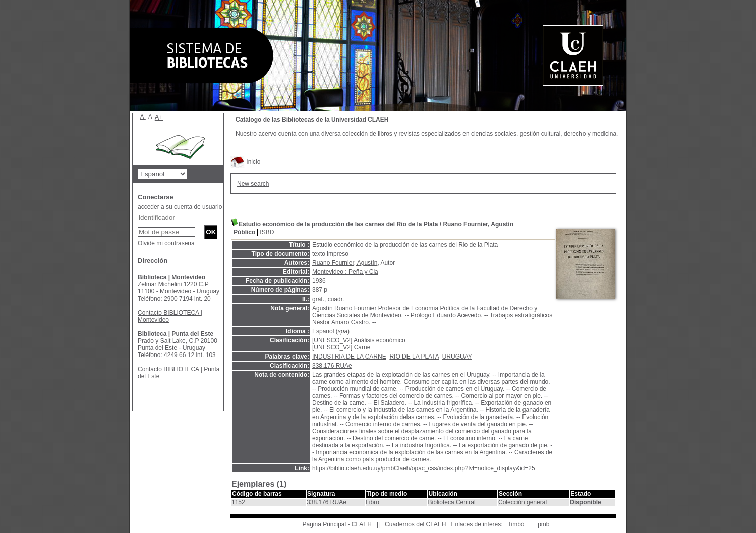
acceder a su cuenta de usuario (180, 207)
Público (244, 232)
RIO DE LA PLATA (414, 357)
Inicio (245, 162)
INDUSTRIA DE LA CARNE (349, 357)
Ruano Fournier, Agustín (478, 224)
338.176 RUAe (332, 366)
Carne (362, 347)
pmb (543, 524)
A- (143, 116)
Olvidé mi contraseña (166, 243)
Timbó (516, 524)
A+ (159, 117)
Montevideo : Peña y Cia (345, 272)
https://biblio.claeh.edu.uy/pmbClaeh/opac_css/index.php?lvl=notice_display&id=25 (424, 468)
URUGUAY (457, 357)
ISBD (267, 232)
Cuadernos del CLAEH (415, 524)
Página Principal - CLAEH (337, 524)
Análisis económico (380, 340)
